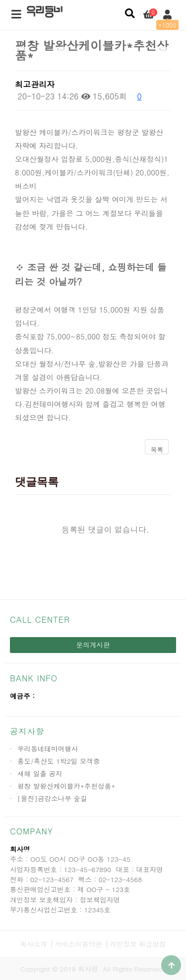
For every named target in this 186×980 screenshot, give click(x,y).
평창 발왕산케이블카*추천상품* (66, 786)
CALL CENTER (40, 619)
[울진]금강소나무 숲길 (52, 798)
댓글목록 (37, 482)
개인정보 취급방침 (138, 944)
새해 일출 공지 (40, 774)
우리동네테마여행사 (48, 749)
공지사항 (27, 731)
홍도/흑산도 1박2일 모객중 (59, 761)
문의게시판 (93, 645)
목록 (157, 449)
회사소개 (34, 944)
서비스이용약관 (78, 944)
